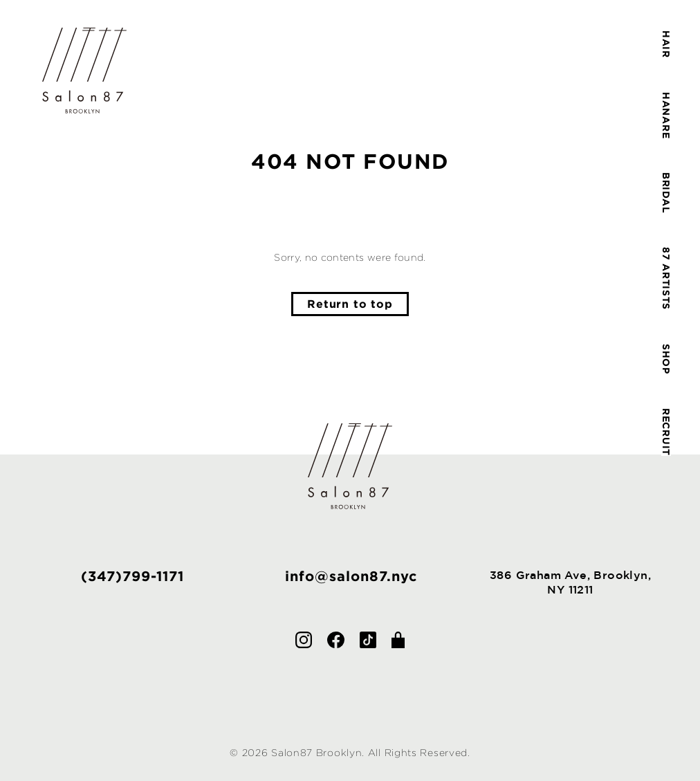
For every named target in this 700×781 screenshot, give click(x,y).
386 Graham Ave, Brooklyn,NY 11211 (570, 582)
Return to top (350, 304)
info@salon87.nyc (351, 576)
